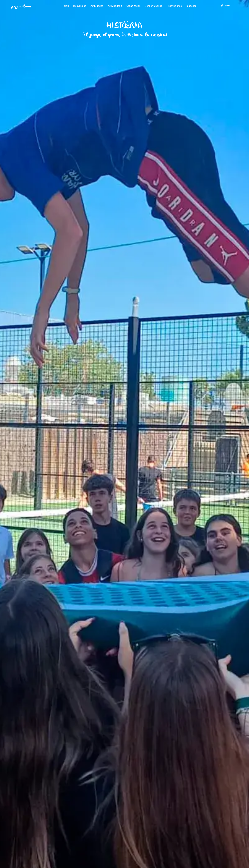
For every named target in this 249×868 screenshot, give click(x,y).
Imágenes (192, 6)
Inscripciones (175, 6)
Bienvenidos (79, 6)
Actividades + (114, 6)
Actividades (96, 6)
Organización (133, 6)
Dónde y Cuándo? (154, 6)
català (228, 6)
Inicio (65, 6)
